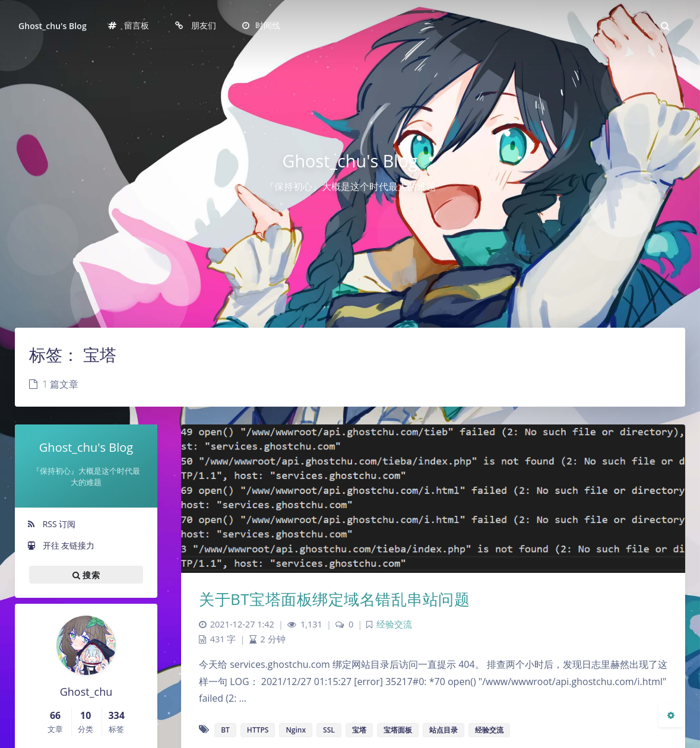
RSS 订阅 (51, 524)
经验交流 (394, 624)
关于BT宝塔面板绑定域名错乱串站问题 (334, 599)
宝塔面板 (398, 730)
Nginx (296, 730)
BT (225, 730)
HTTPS (258, 730)
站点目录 (444, 730)
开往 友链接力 (61, 545)
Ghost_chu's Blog (53, 26)
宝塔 (359, 730)
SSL (329, 730)
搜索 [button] (86, 575)
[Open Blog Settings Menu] (671, 715)
